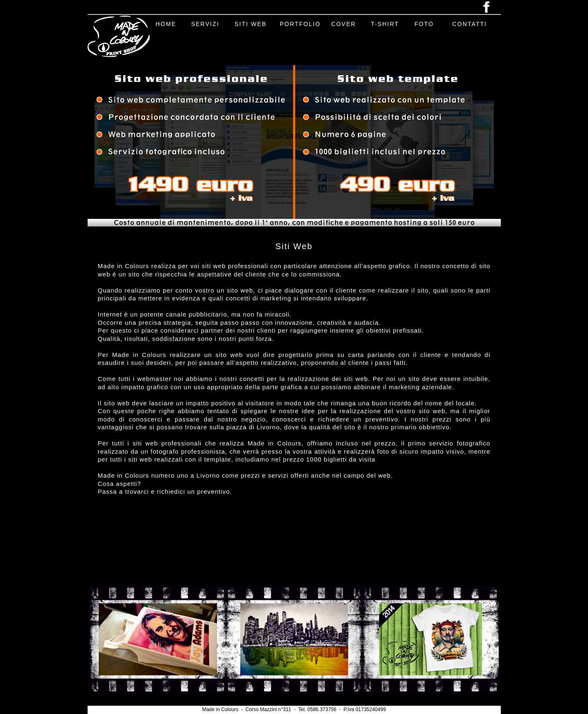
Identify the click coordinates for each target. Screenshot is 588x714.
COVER (344, 24)
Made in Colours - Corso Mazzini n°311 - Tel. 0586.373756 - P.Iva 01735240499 (294, 709)
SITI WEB (251, 24)
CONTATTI (470, 24)
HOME (166, 24)
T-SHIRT (385, 24)
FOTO (424, 24)
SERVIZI (205, 24)
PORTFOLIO (300, 24)
